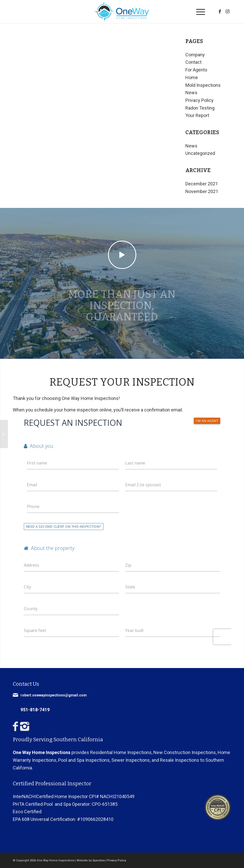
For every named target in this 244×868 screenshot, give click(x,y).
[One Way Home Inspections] (122, 12)
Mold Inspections (203, 85)
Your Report (197, 115)
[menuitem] (198, 12)
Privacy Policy (199, 100)
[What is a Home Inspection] (4, 434)
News (191, 93)
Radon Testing (200, 108)
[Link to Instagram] (227, 12)
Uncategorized (200, 153)
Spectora (99, 860)
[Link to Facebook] (220, 12)
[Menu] (198, 12)
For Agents (196, 70)
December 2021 (202, 184)
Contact (193, 62)
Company (195, 55)
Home (192, 77)
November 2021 (202, 191)
